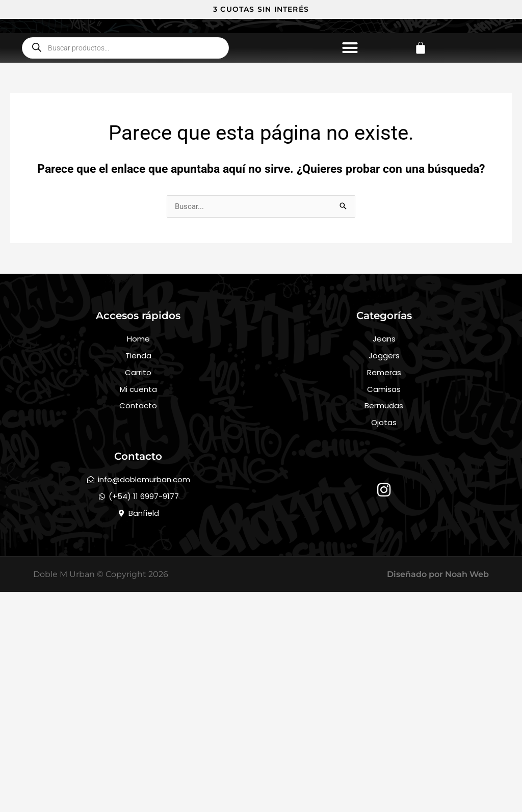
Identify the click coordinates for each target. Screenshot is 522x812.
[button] (350, 137)
